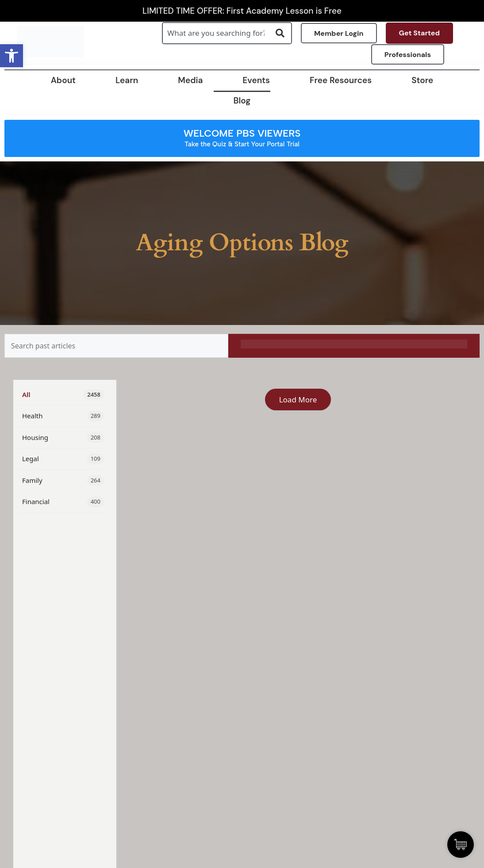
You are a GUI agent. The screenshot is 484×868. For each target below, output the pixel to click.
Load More (298, 400)
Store (422, 80)
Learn (127, 80)
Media (190, 80)
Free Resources (341, 80)
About (63, 80)
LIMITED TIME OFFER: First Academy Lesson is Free (242, 11)
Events (256, 80)
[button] (12, 56)
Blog (242, 101)
